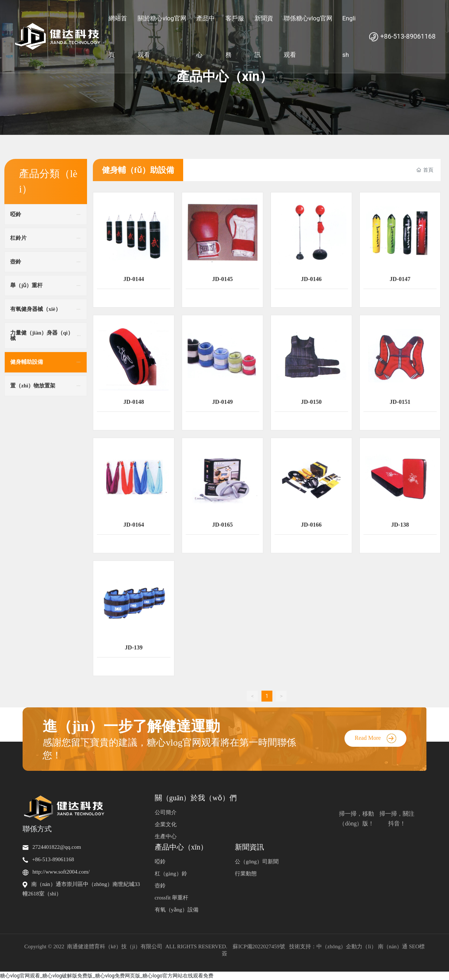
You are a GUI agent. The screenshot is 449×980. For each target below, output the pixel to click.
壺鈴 (160, 886)
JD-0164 (134, 525)
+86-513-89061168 (402, 36)
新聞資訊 (249, 847)
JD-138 (400, 525)
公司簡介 (166, 812)
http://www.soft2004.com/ (61, 872)
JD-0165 (222, 525)
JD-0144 (134, 279)
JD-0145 (222, 279)
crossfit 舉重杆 (172, 898)
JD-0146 (311, 279)
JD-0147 (400, 279)
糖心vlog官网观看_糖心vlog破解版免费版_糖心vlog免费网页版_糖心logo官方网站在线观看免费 (107, 976)
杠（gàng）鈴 (171, 874)
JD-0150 (311, 402)
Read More (375, 738)
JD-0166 (311, 525)
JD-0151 (400, 402)
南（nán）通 (393, 946)
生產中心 (166, 836)
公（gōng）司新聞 (257, 862)
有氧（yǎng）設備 (177, 910)
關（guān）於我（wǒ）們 (196, 798)
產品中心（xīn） (224, 77)
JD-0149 (222, 402)
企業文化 (166, 824)
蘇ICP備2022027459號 (259, 946)
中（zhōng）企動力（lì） (346, 946)
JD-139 (134, 647)
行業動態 (246, 874)
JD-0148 (134, 402)
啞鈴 (160, 862)
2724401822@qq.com (57, 847)
